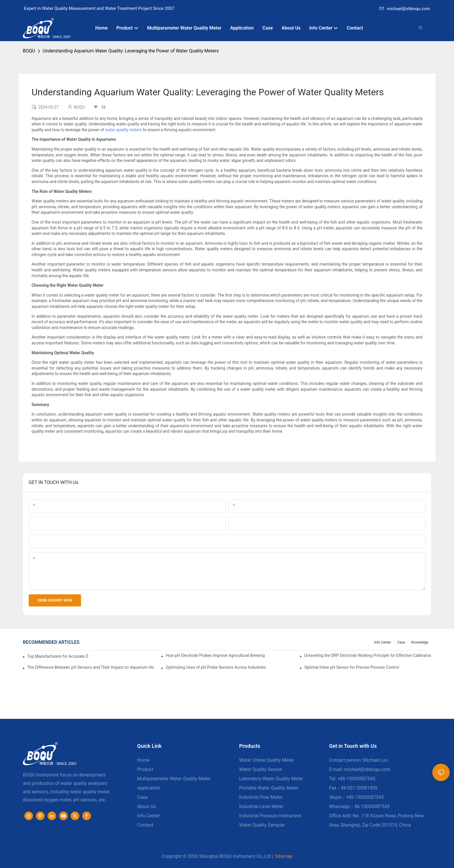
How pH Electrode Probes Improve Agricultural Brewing (215, 655)
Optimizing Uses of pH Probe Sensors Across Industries (216, 667)
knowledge (420, 642)
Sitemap (284, 856)
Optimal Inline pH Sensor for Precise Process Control (352, 667)
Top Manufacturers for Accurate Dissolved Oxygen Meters (58, 656)
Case (401, 642)
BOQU (29, 51)
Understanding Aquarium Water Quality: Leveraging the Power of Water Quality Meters (131, 51)
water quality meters (123, 130)
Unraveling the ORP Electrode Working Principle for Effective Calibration (368, 655)
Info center (383, 642)
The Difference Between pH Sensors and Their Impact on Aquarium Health (91, 667)
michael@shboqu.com (405, 9)
